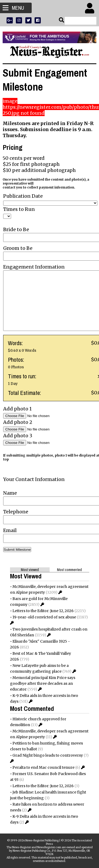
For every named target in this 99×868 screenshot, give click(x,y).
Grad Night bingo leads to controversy (48, 755)
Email (10, 530)
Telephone (16, 512)
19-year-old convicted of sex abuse (44, 617)
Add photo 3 (18, 436)
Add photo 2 (18, 422)
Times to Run (19, 209)
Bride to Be (16, 229)
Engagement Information (34, 267)
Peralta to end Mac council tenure (43, 767)
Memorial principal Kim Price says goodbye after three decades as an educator (43, 683)
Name (10, 493)
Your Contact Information (34, 479)
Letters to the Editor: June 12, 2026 (43, 611)
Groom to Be (18, 248)
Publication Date (23, 196)
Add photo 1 (17, 409)
